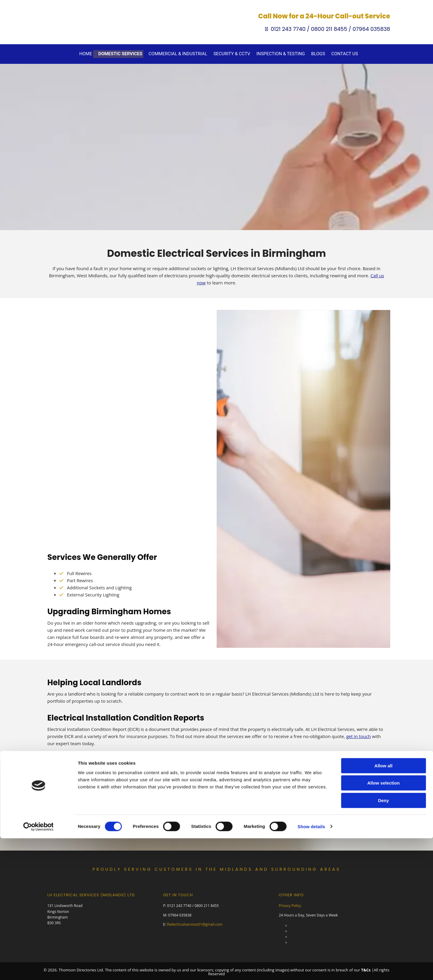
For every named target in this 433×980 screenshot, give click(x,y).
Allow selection (383, 708)
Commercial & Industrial (181, 53)
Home (96, 53)
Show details (311, 751)
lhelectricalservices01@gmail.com (195, 923)
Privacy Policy (290, 904)
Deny (384, 725)
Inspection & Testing (277, 53)
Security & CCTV (232, 53)
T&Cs (366, 968)
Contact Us (337, 53)
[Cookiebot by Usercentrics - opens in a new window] (38, 751)
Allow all (384, 690)
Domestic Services (128, 53)
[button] (217, 818)
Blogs (312, 53)
